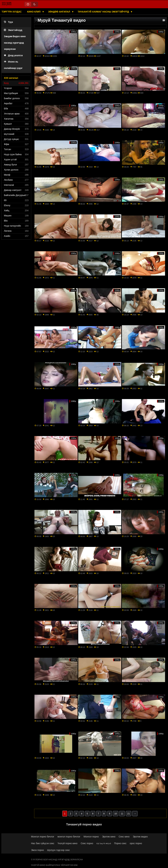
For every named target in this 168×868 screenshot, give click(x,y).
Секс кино (124, 837)
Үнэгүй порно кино (68, 843)
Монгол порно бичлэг (43, 837)
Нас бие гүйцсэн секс (43, 843)
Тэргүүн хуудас (12, 12)
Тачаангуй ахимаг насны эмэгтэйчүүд (104, 12)
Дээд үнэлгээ (13, 55)
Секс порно (87, 843)
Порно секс (120, 843)
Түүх (8, 22)
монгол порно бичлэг (69, 837)
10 (116, 814)
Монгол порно (91, 837)
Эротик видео (140, 837)
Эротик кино (109, 837)
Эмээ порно (37, 850)
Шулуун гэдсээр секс (59, 850)
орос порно (136, 843)
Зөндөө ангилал (59, 12)
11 (122, 814)
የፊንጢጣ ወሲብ (104, 843)
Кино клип (34, 12)
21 (129, 814)
